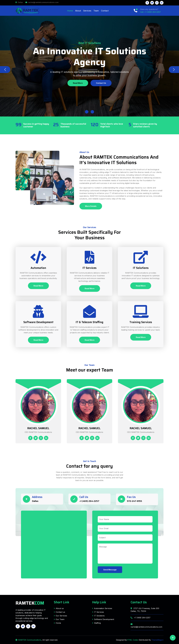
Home (70, 11)
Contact (105, 11)
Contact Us (101, 83)
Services (87, 11)
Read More (78, 83)
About (78, 11)
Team (96, 11)
